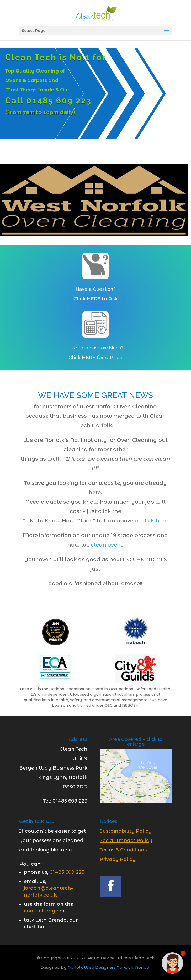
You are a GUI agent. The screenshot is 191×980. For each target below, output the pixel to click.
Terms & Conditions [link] (123, 850)
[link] (96, 13)
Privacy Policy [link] (118, 859)
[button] (166, 31)
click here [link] (155, 521)
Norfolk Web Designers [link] (92, 967)
